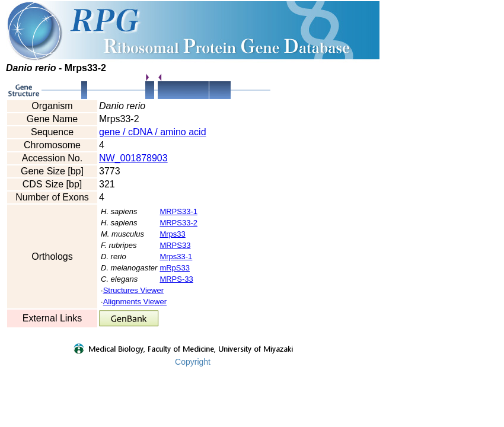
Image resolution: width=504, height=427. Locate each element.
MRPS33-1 (178, 211)
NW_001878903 (133, 158)
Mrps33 (172, 234)
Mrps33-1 (176, 256)
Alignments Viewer (135, 302)
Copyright (193, 362)
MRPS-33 (176, 279)
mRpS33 (175, 268)
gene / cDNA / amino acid (153, 132)
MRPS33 (175, 245)
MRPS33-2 (178, 223)
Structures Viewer (133, 290)
